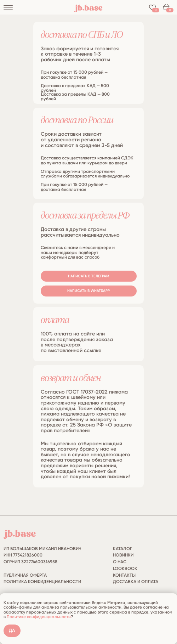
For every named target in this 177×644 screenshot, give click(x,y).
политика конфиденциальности (42, 581)
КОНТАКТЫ (124, 575)
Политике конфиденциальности (39, 617)
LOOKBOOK (125, 568)
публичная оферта (25, 575)
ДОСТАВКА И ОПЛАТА (136, 581)
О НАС (120, 562)
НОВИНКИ (123, 555)
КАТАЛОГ (122, 549)
